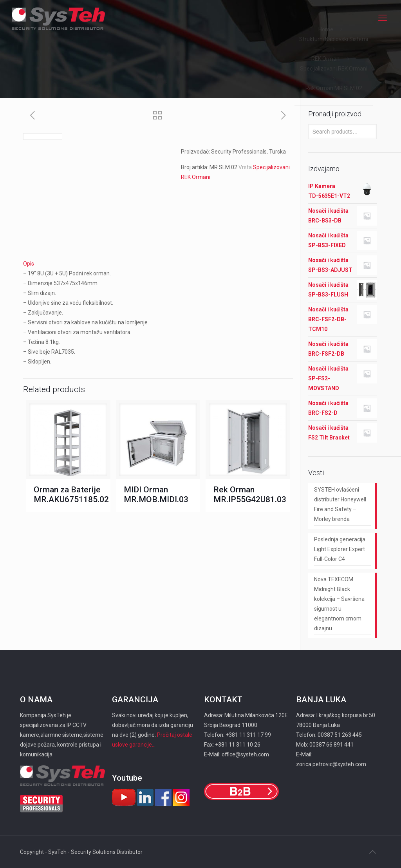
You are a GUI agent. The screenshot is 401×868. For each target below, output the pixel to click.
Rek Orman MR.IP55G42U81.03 (250, 495)
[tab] (158, 264)
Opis (29, 264)
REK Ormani (326, 59)
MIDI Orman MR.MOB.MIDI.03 (156, 495)
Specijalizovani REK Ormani (334, 69)
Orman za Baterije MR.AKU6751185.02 (71, 495)
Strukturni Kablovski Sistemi (334, 39)
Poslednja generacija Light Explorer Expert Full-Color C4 (340, 549)
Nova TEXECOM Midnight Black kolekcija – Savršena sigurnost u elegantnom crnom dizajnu (339, 604)
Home (326, 29)
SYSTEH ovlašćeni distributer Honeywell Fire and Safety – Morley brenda (340, 504)
